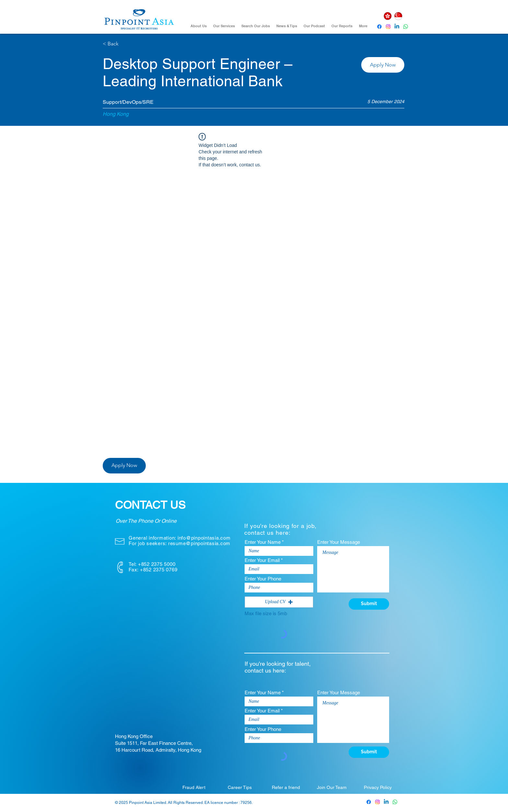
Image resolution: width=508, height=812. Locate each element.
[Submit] (369, 604)
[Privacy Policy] (378, 787)
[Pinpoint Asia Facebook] (379, 27)
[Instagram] (388, 27)
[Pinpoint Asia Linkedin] (397, 27)
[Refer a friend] (286, 787)
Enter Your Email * (264, 560)
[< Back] (126, 44)
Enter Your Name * (264, 542)
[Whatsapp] (406, 27)
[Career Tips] (240, 787)
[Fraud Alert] (194, 787)
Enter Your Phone (263, 579)
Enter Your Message (339, 542)
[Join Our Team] (332, 787)
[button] (383, 65)
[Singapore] (398, 16)
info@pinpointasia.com (204, 538)
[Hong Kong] (387, 16)
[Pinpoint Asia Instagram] (377, 802)
